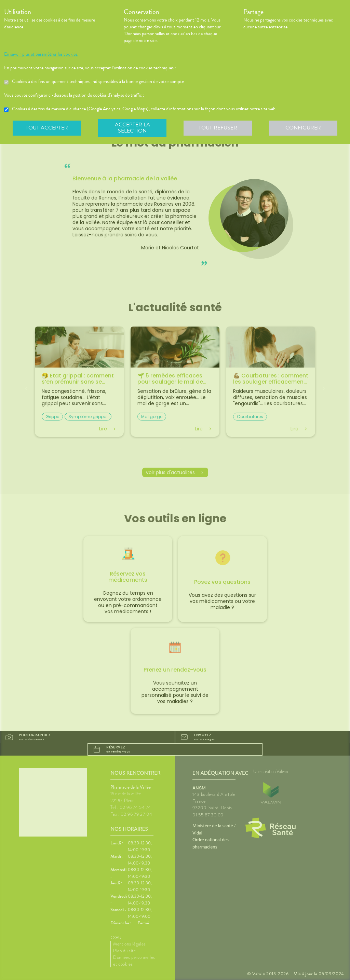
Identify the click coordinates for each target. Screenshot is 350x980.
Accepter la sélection (132, 128)
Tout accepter (47, 128)
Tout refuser (218, 128)
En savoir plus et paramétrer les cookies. (41, 54)
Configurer (303, 128)
